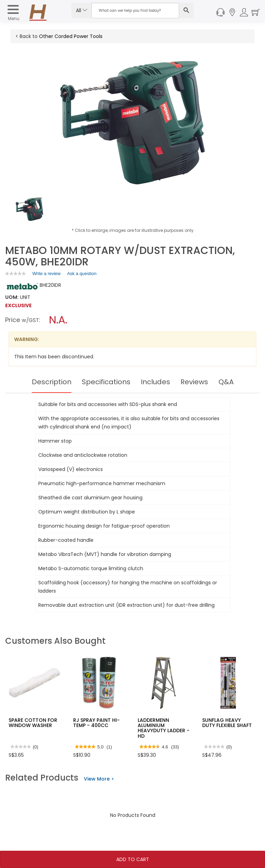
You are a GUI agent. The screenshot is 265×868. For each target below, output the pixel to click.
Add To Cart (133, 859)
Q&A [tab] (226, 382)
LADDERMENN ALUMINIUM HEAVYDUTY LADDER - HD (164, 728)
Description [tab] (52, 382)
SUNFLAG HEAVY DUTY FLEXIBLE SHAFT (227, 723)
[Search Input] (135, 11)
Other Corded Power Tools (71, 36)
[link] (16, 273)
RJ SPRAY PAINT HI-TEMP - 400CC (96, 723)
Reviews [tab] (194, 382)
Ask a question (82, 273)
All (82, 10)
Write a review (47, 275)
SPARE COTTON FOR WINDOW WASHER (33, 723)
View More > (99, 779)
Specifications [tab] (106, 382)
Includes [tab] (155, 382)
